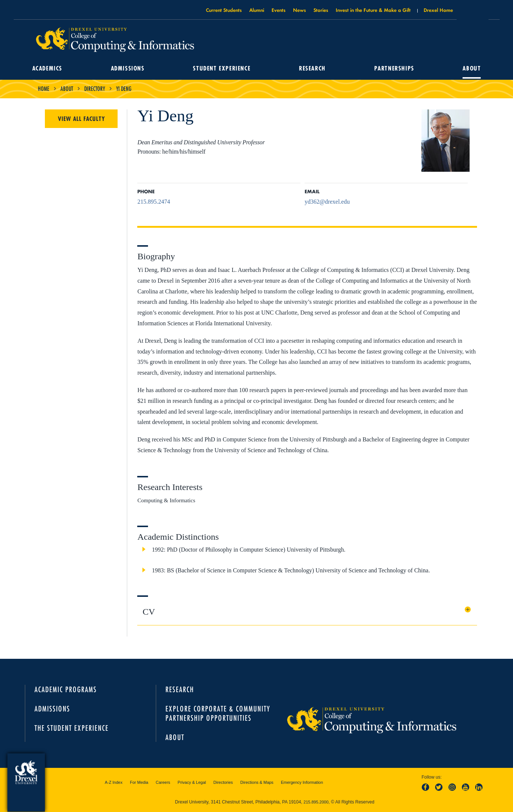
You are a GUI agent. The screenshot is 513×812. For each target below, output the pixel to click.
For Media (139, 782)
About (472, 68)
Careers (163, 782)
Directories (223, 782)
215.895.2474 (154, 202)
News (300, 10)
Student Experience (222, 68)
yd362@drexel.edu (327, 202)
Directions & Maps (257, 782)
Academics (47, 68)
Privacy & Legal (192, 782)
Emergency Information (302, 782)
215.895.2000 (316, 802)
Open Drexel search (473, 12)
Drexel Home (438, 10)
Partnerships (394, 68)
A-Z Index (114, 782)
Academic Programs (66, 689)
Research (312, 68)
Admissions (128, 68)
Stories (321, 10)
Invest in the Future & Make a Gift (373, 10)
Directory (95, 89)
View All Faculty (81, 119)
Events (279, 10)
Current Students (224, 10)
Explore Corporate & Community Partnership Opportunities (218, 713)
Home (44, 89)
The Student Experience (72, 728)
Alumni (257, 10)
